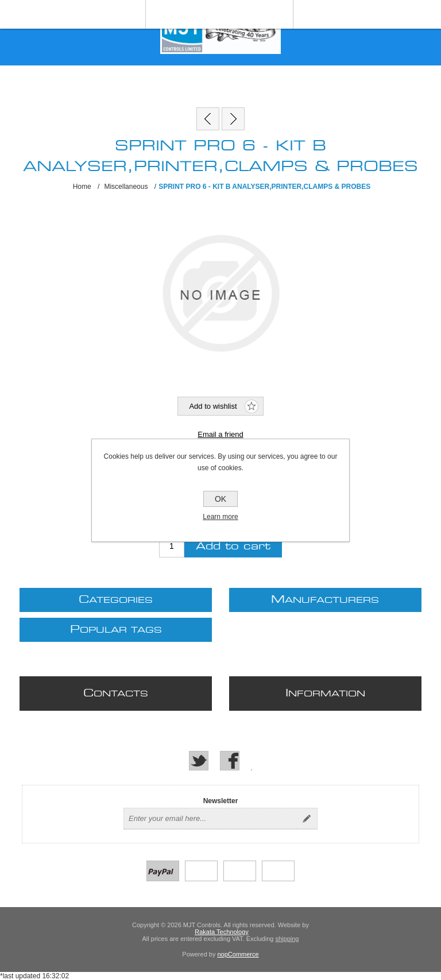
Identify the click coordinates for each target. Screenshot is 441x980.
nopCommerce (238, 954)
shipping (287, 939)
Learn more (220, 517)
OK (220, 499)
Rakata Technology (221, 932)
